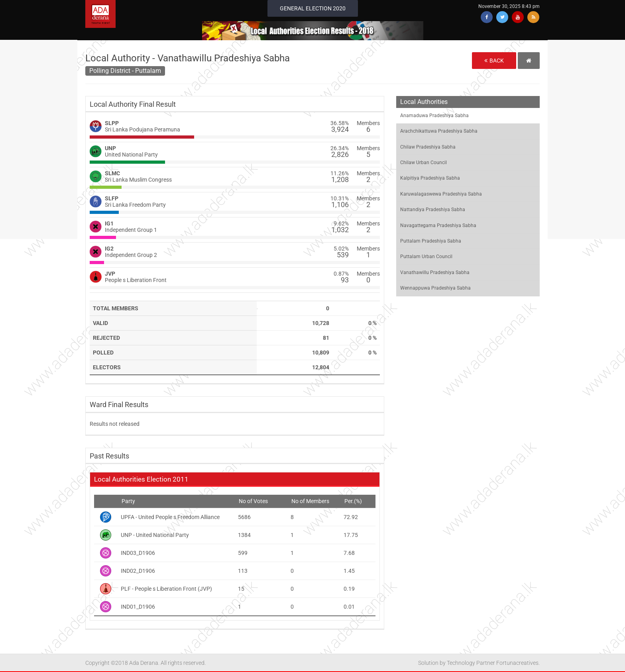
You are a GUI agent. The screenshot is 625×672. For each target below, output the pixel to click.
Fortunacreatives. (518, 663)
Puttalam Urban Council (426, 257)
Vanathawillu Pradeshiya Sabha (435, 272)
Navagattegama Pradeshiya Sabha (438, 225)
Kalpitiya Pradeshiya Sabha (430, 178)
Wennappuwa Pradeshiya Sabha (435, 288)
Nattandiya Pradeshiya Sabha (433, 210)
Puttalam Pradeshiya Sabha (431, 241)
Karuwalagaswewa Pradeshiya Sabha (441, 194)
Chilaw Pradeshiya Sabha (428, 147)
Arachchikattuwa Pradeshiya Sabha (439, 131)
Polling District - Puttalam (125, 71)
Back (494, 61)
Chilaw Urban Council (424, 163)
